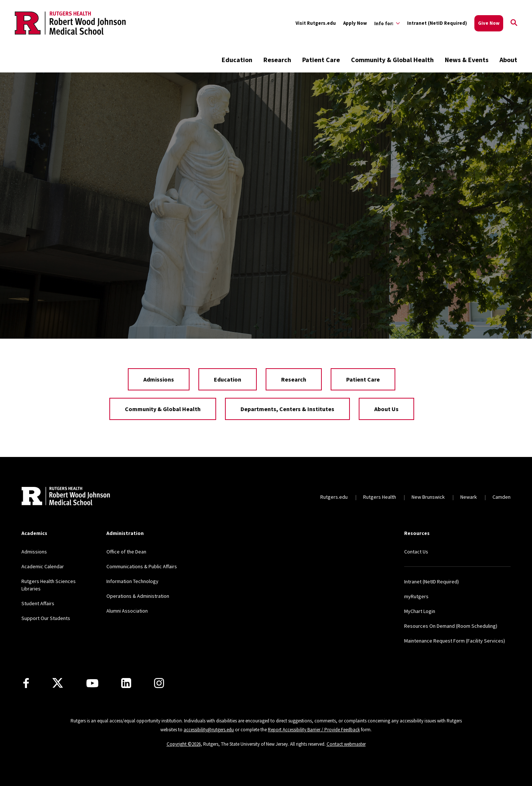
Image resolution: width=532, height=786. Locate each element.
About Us (386, 409)
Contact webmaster (346, 744)
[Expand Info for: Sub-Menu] (387, 23)
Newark (469, 497)
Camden (502, 497)
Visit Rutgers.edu (316, 23)
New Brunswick (428, 497)
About (508, 60)
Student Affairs (38, 603)
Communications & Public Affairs (142, 566)
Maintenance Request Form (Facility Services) (455, 641)
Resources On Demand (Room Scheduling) (451, 626)
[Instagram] (159, 683)
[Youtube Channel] (92, 683)
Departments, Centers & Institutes (287, 409)
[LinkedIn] (126, 683)
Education (237, 60)
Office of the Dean (126, 552)
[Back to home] (66, 497)
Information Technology (132, 581)
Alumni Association (127, 611)
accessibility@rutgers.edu (209, 730)
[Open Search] (514, 23)
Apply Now (355, 23)
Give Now (489, 23)
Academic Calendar (43, 566)
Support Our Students (46, 618)
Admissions (159, 379)
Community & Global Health (392, 60)
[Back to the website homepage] (70, 23)
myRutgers (416, 596)
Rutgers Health (380, 497)
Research (277, 60)
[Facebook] (26, 683)
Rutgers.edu (334, 497)
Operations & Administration (138, 596)
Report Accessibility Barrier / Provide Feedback (314, 730)
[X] (58, 683)
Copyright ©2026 (184, 744)
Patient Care (321, 60)
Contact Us (416, 552)
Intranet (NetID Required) (437, 23)
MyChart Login (420, 611)
